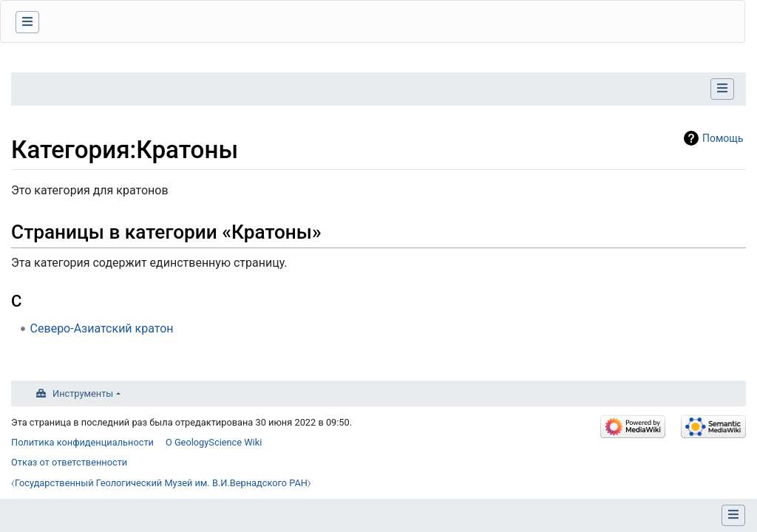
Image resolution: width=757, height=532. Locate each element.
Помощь (723, 138)
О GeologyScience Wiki (214, 442)
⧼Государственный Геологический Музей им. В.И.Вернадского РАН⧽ (161, 483)
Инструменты (83, 393)
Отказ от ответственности (69, 462)
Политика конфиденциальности (82, 442)
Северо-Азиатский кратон (102, 328)
